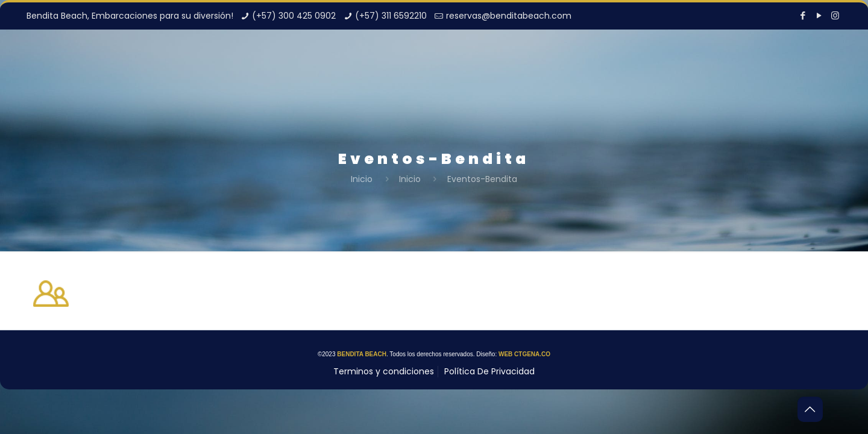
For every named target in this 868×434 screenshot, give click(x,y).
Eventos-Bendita (482, 179)
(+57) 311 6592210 (391, 16)
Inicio (362, 179)
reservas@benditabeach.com (509, 16)
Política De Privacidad (489, 371)
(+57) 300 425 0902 (294, 16)
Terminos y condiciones (384, 371)
